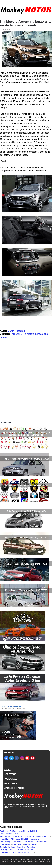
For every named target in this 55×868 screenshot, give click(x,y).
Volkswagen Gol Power (26, 850)
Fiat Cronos (4, 831)
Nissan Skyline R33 (43, 836)
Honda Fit (21, 831)
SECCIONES (10, 783)
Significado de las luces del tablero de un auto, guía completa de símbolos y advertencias (26, 434)
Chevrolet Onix (5, 844)
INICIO (7, 770)
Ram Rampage (5, 842)
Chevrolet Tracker (31, 844)
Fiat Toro (13, 831)
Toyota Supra (32, 847)
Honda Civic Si (32, 831)
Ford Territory (17, 842)
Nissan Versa (35, 839)
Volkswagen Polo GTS (26, 852)
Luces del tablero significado (10, 834)
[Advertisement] (27, 391)
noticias (4, 337)
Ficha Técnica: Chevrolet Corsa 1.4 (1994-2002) (26, 538)
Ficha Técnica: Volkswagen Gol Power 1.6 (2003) (26, 459)
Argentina (17, 334)
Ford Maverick (29, 842)
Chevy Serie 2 (17, 844)
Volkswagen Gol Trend (8, 852)
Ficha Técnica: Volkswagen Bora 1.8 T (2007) (26, 590)
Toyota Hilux (21, 847)
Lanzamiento (42, 334)
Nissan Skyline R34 (7, 839)
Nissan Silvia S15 (22, 839)
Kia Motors (28, 334)
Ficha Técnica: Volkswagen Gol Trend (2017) (26, 564)
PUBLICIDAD (11, 779)
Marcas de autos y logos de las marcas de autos (26, 485)
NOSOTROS (10, 774)
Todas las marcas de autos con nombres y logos (17, 836)
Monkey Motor (20, 859)
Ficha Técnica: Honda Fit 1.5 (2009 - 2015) (26, 511)
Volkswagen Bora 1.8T (8, 850)
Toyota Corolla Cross (7, 847)
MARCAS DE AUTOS (15, 788)
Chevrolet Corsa (42, 842)
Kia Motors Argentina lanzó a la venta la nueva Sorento (25, 23)
